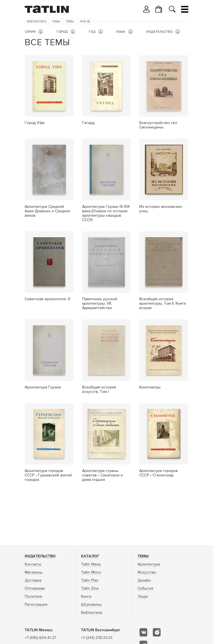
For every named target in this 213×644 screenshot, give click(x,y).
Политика (33, 597)
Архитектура (149, 564)
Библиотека (37, 22)
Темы (56, 22)
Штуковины (91, 605)
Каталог (90, 556)
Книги (86, 597)
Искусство (147, 572)
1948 (85, 22)
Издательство (40, 556)
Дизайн (144, 580)
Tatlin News (91, 564)
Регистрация (36, 605)
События (145, 589)
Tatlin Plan (90, 580)
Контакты (33, 564)
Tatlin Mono (91, 572)
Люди (143, 597)
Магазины (34, 572)
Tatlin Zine (90, 589)
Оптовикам (35, 589)
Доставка (33, 580)
